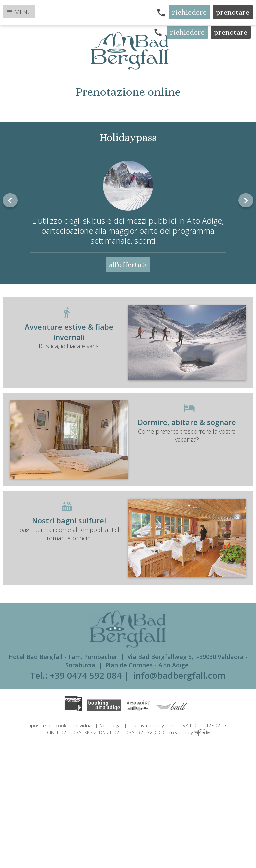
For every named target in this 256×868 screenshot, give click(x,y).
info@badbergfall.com (179, 675)
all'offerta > (128, 265)
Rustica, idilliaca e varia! (128, 336)
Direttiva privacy (146, 725)
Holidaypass (128, 137)
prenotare (233, 12)
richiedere (189, 12)
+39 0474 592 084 (86, 675)
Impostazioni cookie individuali (60, 725)
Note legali (111, 725)
